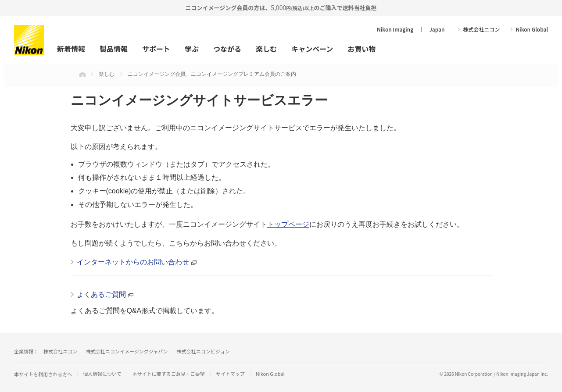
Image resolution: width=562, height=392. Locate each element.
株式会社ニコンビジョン (203, 351)
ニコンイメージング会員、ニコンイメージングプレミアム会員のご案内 (212, 74)
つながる (227, 49)
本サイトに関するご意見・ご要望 (169, 374)
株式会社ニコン (481, 29)
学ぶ (192, 49)
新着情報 (71, 49)
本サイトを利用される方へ (43, 374)
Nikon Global (532, 29)
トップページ (288, 224)
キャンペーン (312, 49)
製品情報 (114, 49)
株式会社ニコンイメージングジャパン (127, 351)
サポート (156, 49)
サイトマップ (230, 374)
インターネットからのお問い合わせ (133, 262)
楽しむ (266, 49)
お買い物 (362, 49)
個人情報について (102, 374)
